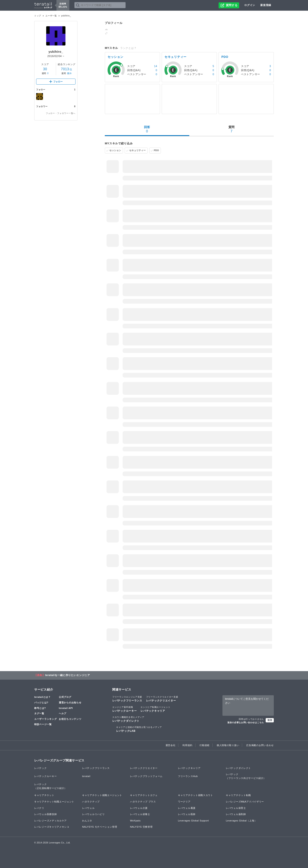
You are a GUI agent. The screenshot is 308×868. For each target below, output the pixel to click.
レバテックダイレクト (128, 719)
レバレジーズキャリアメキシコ (52, 827)
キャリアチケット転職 (238, 795)
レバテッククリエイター (162, 699)
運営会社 (171, 745)
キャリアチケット (44, 795)
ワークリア (184, 802)
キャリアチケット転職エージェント (54, 802)
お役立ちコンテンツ (70, 719)
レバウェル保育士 (236, 808)
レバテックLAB (139, 729)
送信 (270, 720)
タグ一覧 (39, 713)
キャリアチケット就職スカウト (195, 795)
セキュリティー (137, 150)
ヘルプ (63, 713)
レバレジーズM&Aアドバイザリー (245, 802)
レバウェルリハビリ (93, 814)
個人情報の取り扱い (228, 745)
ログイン (250, 5)
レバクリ (39, 808)
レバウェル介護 (139, 808)
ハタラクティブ (91, 802)
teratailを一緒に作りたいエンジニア (68, 675)
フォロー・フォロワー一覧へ (61, 113)
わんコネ (87, 821)
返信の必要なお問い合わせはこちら (246, 722)
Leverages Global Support (193, 821)
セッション (115, 150)
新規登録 (266, 5)
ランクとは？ (128, 48)
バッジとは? (41, 703)
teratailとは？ (42, 697)
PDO (156, 150)
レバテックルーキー (124, 709)
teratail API (66, 708)
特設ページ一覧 (43, 724)
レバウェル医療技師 (45, 814)
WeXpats (135, 821)
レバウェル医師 (187, 814)
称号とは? (40, 708)
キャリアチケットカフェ (144, 795)
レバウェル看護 (187, 808)
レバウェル (88, 808)
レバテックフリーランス (127, 699)
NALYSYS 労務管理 (141, 827)
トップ (38, 16)
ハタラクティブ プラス (143, 802)
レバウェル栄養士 (140, 814)
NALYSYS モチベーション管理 (100, 827)
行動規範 (205, 745)
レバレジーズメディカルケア (50, 821)
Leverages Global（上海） (241, 821)
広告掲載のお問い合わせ (260, 745)
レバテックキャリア (155, 709)
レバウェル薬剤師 (236, 814)
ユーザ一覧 (51, 16)
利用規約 (187, 745)
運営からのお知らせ (70, 703)
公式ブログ (65, 697)
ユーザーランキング (45, 719)
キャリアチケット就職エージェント (102, 795)
